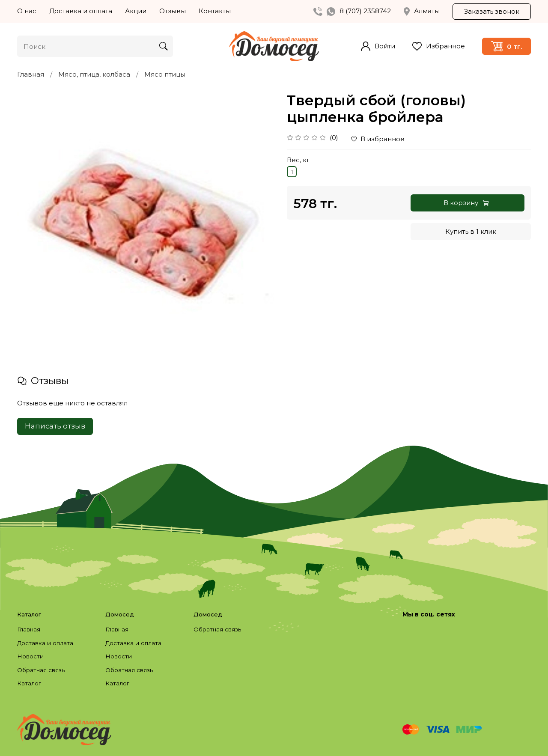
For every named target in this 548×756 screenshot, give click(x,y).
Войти (378, 46)
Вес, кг (298, 160)
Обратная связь (41, 670)
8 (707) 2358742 (365, 11)
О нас (27, 11)
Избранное (439, 46)
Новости (30, 656)
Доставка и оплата (81, 11)
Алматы (422, 11)
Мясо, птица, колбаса (94, 74)
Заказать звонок (492, 11)
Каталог (29, 683)
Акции (136, 11)
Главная (31, 74)
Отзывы (173, 11)
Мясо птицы (165, 74)
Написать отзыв (55, 426)
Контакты (215, 11)
